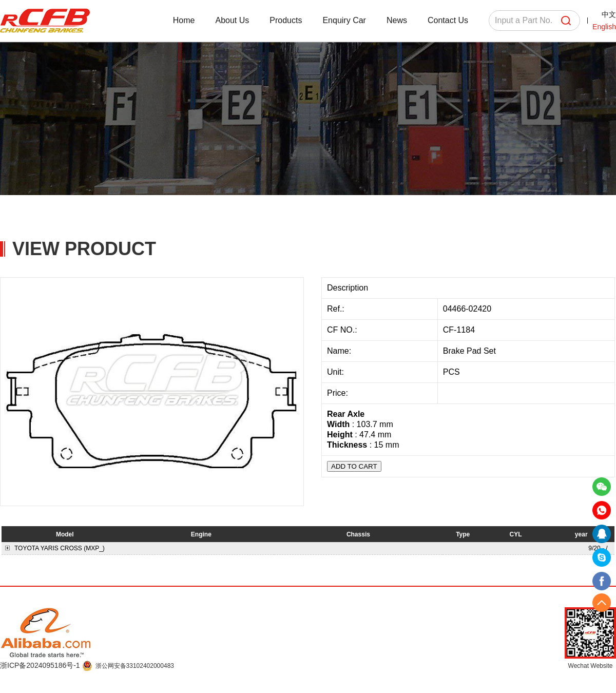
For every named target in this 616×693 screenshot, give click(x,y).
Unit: (336, 372)
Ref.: (337, 309)
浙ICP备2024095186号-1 (41, 665)
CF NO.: (342, 330)
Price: (339, 393)
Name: (340, 351)
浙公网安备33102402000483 (135, 666)
